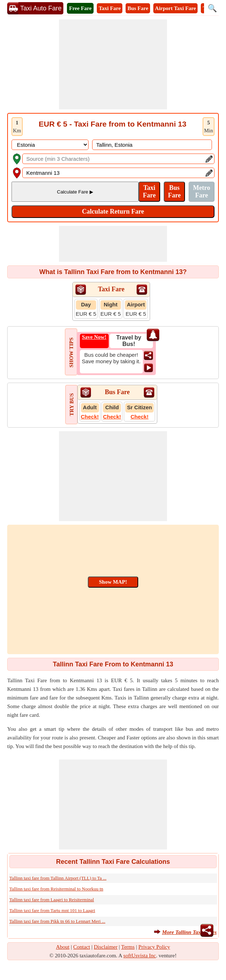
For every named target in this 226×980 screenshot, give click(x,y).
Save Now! (94, 337)
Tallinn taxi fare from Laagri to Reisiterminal (52, 900)
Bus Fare (138, 8)
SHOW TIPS (71, 352)
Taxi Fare (110, 8)
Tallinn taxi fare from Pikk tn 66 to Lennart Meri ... (57, 921)
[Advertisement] (113, 64)
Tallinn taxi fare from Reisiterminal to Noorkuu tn (56, 889)
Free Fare (80, 8)
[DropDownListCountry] (50, 145)
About (63, 947)
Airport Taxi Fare (176, 8)
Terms (128, 947)
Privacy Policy (154, 947)
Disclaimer (106, 947)
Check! (90, 417)
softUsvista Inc (140, 956)
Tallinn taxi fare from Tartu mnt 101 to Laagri (52, 910)
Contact (82, 947)
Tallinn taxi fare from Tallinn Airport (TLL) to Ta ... (58, 878)
